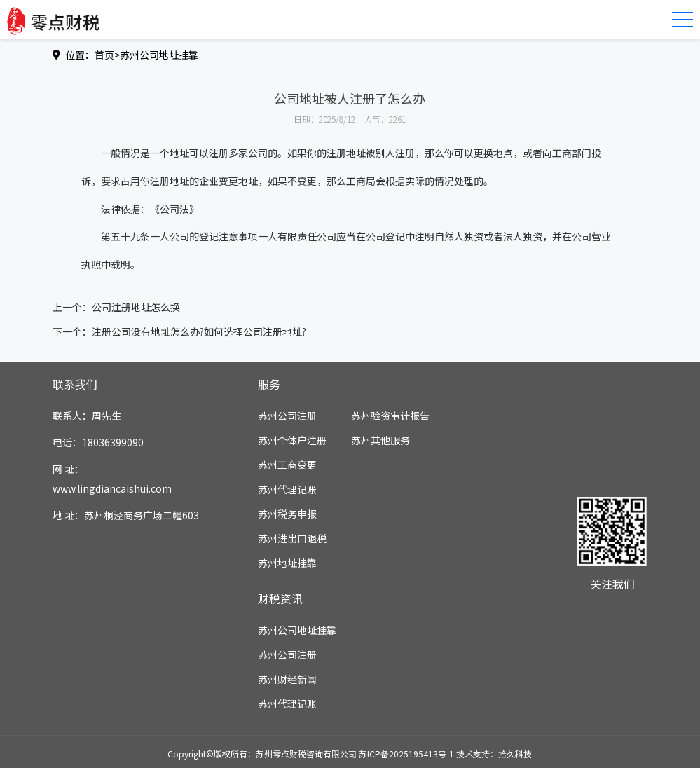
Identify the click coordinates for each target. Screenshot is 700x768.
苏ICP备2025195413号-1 (406, 754)
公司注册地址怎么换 (136, 307)
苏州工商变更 (287, 465)
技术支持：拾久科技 (494, 754)
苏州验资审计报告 (390, 416)
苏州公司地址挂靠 (159, 55)
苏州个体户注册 (292, 440)
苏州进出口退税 (292, 538)
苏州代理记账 (287, 489)
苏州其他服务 (380, 440)
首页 (104, 55)
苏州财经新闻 (287, 679)
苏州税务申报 (287, 514)
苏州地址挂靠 (287, 563)
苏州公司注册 (287, 416)
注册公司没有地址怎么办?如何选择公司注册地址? (199, 331)
